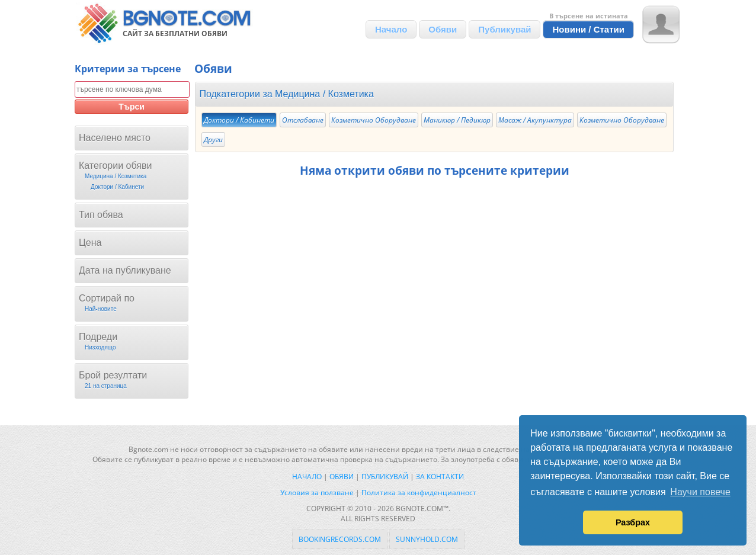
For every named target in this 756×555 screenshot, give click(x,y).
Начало (391, 29)
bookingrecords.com (340, 539)
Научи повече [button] (700, 492)
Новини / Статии (588, 29)
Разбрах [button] (633, 522)
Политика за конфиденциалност (419, 493)
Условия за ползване (317, 493)
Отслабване (303, 120)
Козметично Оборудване (374, 120)
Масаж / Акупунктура (535, 120)
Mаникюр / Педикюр (457, 120)
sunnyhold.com (427, 539)
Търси (132, 107)
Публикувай (504, 29)
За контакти (440, 477)
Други (213, 139)
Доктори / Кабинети (239, 120)
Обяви (443, 29)
